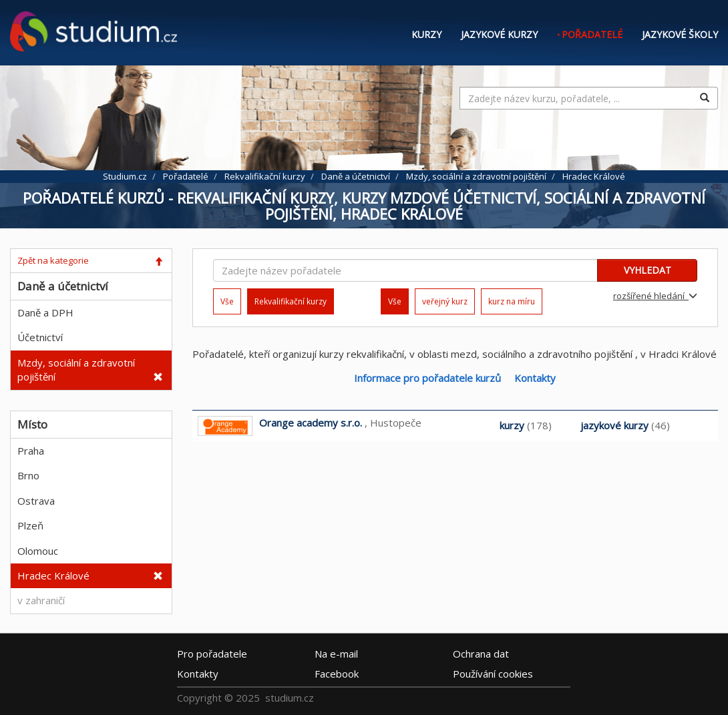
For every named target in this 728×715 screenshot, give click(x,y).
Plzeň (30, 525)
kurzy (512, 425)
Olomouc (38, 551)
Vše (227, 301)
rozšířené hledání (655, 296)
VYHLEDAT (648, 270)
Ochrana (481, 654)
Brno (28, 475)
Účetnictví (40, 337)
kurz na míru (512, 301)
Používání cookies (493, 674)
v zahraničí (41, 600)
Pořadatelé (592, 34)
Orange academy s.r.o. (311, 423)
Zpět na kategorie (53, 260)
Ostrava (36, 501)
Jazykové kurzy (499, 34)
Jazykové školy (680, 34)
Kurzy (426, 34)
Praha (31, 451)
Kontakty (535, 378)
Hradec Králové (53, 575)
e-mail (336, 654)
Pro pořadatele (212, 654)
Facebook (337, 674)
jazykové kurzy (614, 425)
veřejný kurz (445, 301)
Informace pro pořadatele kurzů (427, 378)
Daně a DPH (45, 312)
